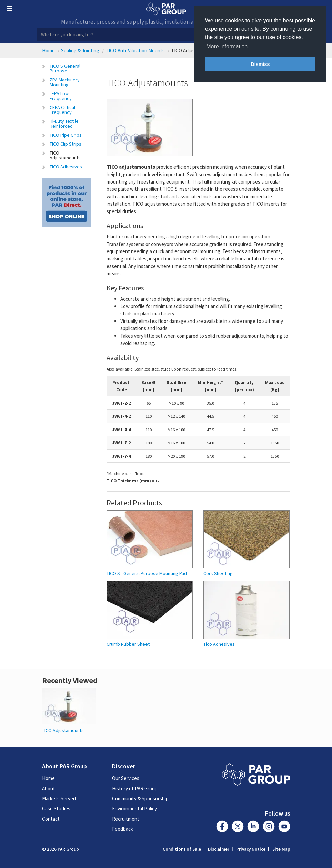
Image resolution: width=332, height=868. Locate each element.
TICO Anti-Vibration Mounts (135, 51)
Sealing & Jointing (80, 51)
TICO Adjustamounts (65, 155)
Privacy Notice (251, 849)
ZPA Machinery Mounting (65, 82)
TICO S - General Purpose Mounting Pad (147, 574)
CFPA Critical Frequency (62, 110)
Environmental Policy (134, 808)
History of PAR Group (135, 788)
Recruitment (126, 819)
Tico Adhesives (219, 644)
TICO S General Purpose (65, 68)
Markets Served (59, 798)
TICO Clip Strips (66, 144)
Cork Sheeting (218, 574)
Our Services (126, 778)
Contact (51, 819)
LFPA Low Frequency (61, 96)
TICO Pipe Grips (66, 135)
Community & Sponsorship (140, 798)
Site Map (281, 849)
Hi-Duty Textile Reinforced (64, 124)
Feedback (123, 829)
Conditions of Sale (182, 849)
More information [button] (227, 46)
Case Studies (56, 808)
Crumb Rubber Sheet (128, 644)
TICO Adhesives (66, 167)
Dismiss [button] (260, 64)
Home (48, 51)
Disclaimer (219, 849)
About (49, 788)
